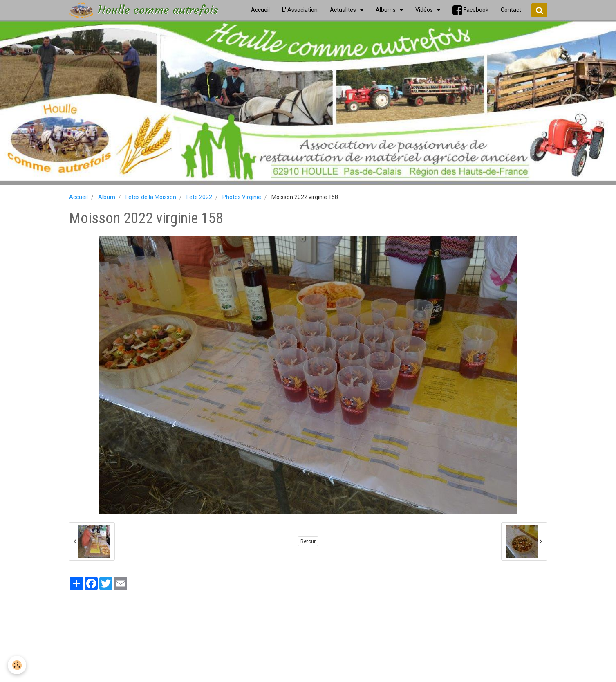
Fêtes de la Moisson (151, 197)
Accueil (78, 197)
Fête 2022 (199, 197)
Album (107, 197)
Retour (308, 541)
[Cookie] (17, 665)
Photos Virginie (242, 197)
